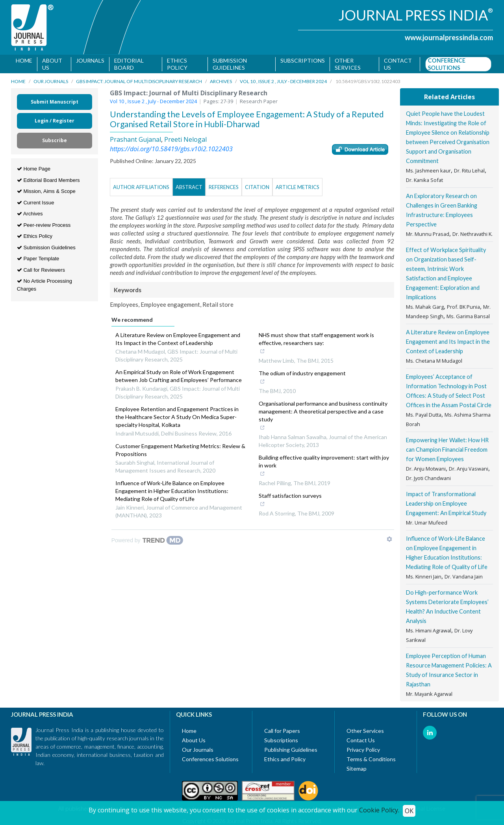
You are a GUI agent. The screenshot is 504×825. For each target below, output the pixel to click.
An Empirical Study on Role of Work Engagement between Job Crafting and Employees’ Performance (179, 377)
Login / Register (55, 122)
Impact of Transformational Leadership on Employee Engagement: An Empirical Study (446, 505)
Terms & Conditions (371, 761)
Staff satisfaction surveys (291, 502)
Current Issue (36, 204)
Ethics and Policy (285, 761)
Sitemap (357, 770)
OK (409, 811)
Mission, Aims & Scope (46, 193)
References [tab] (224, 188)
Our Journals (51, 83)
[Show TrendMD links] (389, 540)
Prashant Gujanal (135, 141)
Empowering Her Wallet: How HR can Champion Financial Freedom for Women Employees (447, 451)
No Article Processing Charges (44, 286)
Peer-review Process (44, 226)
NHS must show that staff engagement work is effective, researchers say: (320, 345)
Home (24, 60)
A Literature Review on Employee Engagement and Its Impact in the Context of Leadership (178, 340)
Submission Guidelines (230, 64)
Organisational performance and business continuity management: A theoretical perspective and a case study (323, 417)
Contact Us (361, 742)
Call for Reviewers (41, 271)
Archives (221, 83)
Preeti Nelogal (185, 141)
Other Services (348, 64)
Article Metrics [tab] (297, 188)
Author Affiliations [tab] (141, 188)
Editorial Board (129, 64)
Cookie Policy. (379, 810)
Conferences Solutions (210, 761)
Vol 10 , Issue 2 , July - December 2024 (283, 83)
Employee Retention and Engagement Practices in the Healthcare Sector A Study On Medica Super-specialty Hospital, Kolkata (177, 418)
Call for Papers (282, 732)
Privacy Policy (363, 751)
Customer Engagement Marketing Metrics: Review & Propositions (180, 451)
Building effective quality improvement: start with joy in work (324, 467)
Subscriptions (303, 60)
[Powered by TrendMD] (147, 541)
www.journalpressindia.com (449, 37)
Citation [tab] (257, 188)
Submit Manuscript (55, 103)
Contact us (398, 64)
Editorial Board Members (48, 181)
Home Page (34, 170)
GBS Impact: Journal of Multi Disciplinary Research (139, 83)
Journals (90, 60)
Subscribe (55, 142)
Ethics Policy (177, 64)
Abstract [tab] (189, 188)
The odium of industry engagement (302, 379)
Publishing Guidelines (291, 751)
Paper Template (38, 260)
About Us (52, 64)
